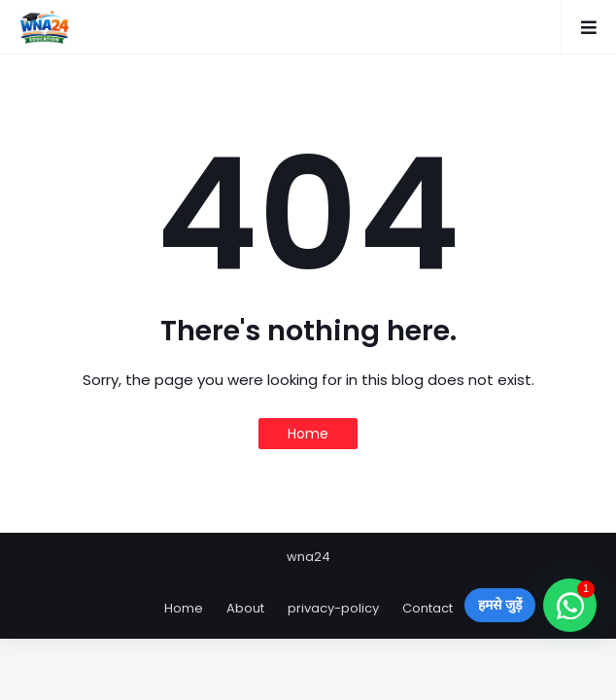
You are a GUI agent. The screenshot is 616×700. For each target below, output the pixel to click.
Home (308, 434)
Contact (428, 608)
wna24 (308, 557)
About (245, 608)
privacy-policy (333, 608)
